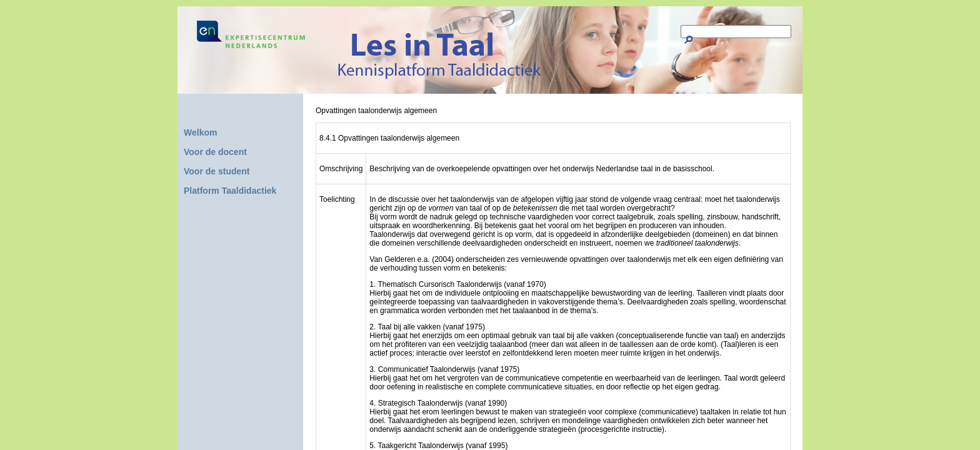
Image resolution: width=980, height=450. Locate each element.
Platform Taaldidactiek (230, 191)
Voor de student (217, 171)
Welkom (200, 132)
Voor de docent (215, 152)
